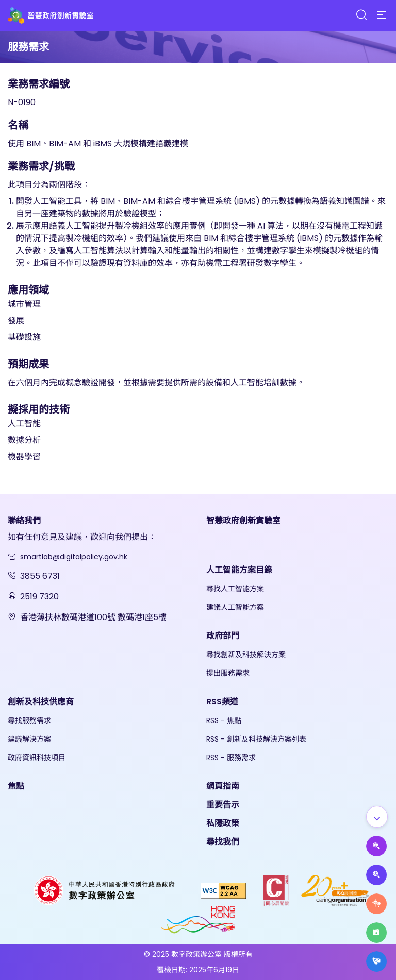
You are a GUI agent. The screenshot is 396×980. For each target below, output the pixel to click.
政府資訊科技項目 (37, 758)
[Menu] (382, 15)
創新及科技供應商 (41, 702)
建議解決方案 (29, 739)
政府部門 (223, 636)
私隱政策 (223, 823)
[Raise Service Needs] (376, 904)
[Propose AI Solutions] (376, 846)
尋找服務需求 (29, 720)
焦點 (16, 786)
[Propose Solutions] (376, 875)
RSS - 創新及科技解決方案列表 (256, 739)
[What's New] (376, 961)
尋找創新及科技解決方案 (246, 655)
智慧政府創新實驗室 (243, 520)
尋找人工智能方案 (235, 589)
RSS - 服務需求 (231, 758)
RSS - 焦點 (224, 720)
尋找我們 (223, 842)
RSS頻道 (222, 702)
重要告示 (223, 805)
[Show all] (377, 817)
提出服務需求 (228, 673)
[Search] (361, 15)
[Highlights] (376, 933)
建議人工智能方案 (235, 607)
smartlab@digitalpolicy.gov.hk (74, 557)
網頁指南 (223, 786)
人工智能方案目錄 (239, 570)
